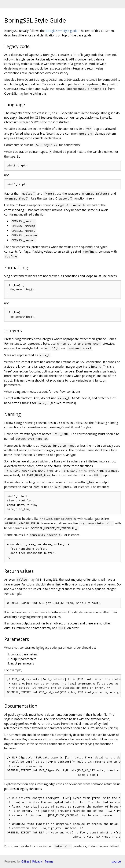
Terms (49, 861)
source (116, 861)
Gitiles (25, 861)
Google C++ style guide (61, 31)
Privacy (37, 861)
